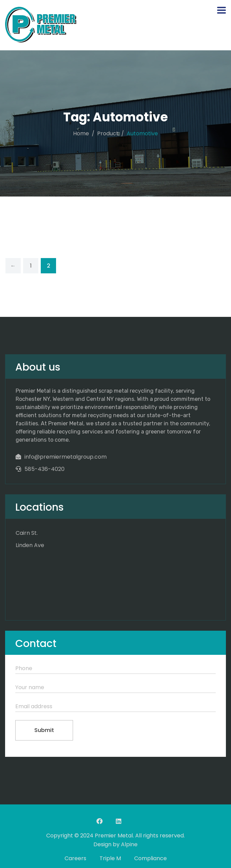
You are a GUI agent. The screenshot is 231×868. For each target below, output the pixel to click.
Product (108, 133)
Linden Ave (30, 545)
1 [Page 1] (31, 266)
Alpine (129, 844)
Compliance (150, 858)
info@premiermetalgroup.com (66, 457)
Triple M (110, 858)
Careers (75, 858)
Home (81, 133)
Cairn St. (27, 533)
